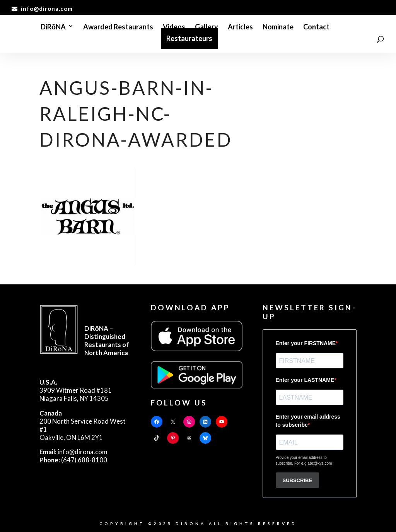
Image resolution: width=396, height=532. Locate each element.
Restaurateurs (189, 38)
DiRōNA (53, 27)
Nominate (278, 27)
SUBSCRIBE (298, 480)
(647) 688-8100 (73, 460)
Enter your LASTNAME (305, 380)
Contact (316, 27)
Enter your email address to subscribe (308, 421)
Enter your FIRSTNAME (306, 343)
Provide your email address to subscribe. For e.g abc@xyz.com (304, 460)
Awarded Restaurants (118, 27)
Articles (240, 27)
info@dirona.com (73, 452)
